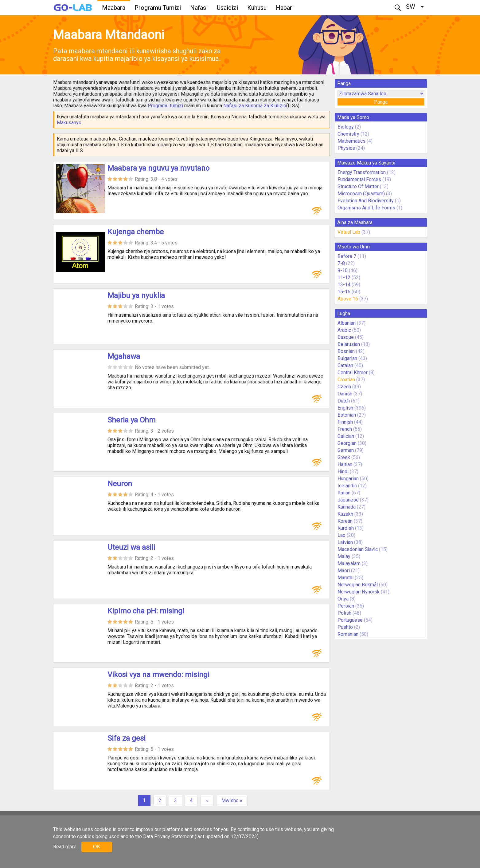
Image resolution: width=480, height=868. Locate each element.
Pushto (345, 627)
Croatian (346, 380)
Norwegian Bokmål (358, 585)
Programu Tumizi (158, 8)
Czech (344, 387)
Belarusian (349, 344)
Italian (344, 493)
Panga (381, 102)
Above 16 (348, 299)
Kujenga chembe (136, 232)
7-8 (341, 263)
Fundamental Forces (359, 179)
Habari (285, 8)
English (345, 408)
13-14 (344, 285)
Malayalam (349, 563)
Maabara (114, 8)
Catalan (345, 365)
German (346, 450)
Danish (345, 394)
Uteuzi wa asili (131, 547)
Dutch (344, 401)
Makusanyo (69, 123)
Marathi (345, 578)
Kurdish (346, 528)
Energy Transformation (362, 172)
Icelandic (347, 486)
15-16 (344, 292)
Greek (344, 457)
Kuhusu (257, 8)
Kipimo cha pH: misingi (146, 611)
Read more (65, 847)
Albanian (347, 323)
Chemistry (348, 134)
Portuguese (350, 620)
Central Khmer (353, 373)
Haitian (345, 464)
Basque (346, 337)
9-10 (343, 270)
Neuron (120, 484)
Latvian (345, 542)
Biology (346, 127)
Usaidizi (227, 8)
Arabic (344, 330)
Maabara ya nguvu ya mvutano (158, 168)
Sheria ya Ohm (132, 420)
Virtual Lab (349, 232)
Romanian (348, 634)
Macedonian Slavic (358, 549)
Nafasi (199, 8)
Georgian (347, 443)
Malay (344, 556)
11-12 (344, 277)
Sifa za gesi (127, 738)
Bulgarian (347, 358)
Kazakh (345, 514)
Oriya (343, 599)
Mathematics (351, 141)
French (345, 429)
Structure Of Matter (358, 186)
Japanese (348, 500)
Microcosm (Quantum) (361, 194)
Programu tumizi (165, 106)
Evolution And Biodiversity (366, 201)
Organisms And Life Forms (366, 208)
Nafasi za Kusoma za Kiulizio (255, 106)
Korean (345, 521)
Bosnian (346, 351)
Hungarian (348, 479)
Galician (346, 436)
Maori (344, 571)
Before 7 (347, 256)
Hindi (343, 472)
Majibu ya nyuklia (136, 295)
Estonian (347, 415)
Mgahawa (124, 356)
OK (97, 847)
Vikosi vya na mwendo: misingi (158, 675)
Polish (344, 613)
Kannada (347, 507)
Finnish (345, 422)
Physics (346, 148)
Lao (341, 535)
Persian (346, 606)
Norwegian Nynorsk (359, 592)
